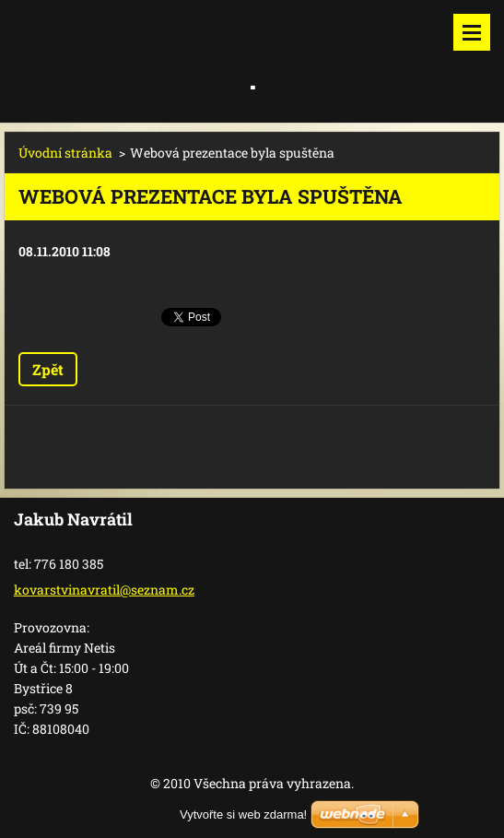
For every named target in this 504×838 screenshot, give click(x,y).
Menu (472, 32)
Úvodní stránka (65, 153)
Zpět (48, 369)
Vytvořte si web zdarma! (243, 814)
